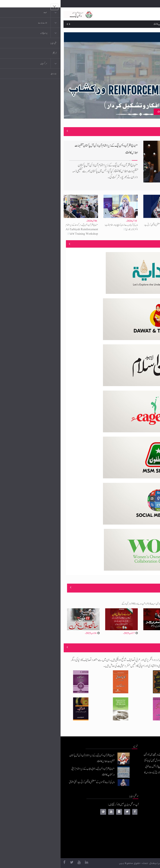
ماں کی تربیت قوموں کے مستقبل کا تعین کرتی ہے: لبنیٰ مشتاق (31, 782)
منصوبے (150, 244)
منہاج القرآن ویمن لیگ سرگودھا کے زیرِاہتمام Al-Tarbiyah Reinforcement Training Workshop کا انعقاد (21, 229)
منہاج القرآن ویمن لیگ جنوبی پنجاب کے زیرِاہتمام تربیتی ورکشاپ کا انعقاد (118, 24)
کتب (136, 828)
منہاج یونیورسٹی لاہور (129, 851)
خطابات (134, 836)
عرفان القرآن (132, 821)
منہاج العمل (133, 843)
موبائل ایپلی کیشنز (131, 814)
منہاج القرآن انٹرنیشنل (128, 806)
